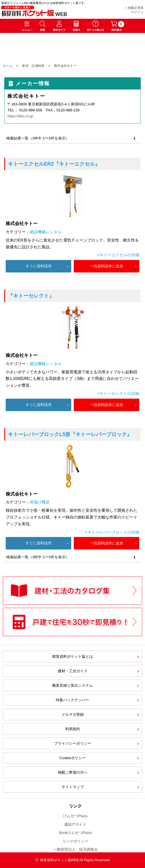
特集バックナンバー (72, 700)
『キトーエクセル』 (54, 164)
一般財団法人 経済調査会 (75, 849)
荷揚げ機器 (40, 502)
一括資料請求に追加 (106, 266)
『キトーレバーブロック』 (70, 434)
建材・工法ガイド (73, 671)
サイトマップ (73, 787)
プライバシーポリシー (73, 743)
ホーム (8, 66)
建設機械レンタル (46, 232)
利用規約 (73, 729)
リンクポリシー (75, 841)
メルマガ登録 (73, 714)
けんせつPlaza (75, 816)
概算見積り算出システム (72, 685)
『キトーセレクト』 (31, 296)
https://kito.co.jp (20, 116)
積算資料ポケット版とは (72, 656)
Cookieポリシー (72, 758)
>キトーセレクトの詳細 (118, 394)
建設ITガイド (75, 824)
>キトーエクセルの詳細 (118, 255)
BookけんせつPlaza (75, 833)
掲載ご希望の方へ (73, 772)
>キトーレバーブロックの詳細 (112, 532)
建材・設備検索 (33, 66)
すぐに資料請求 (39, 266)
